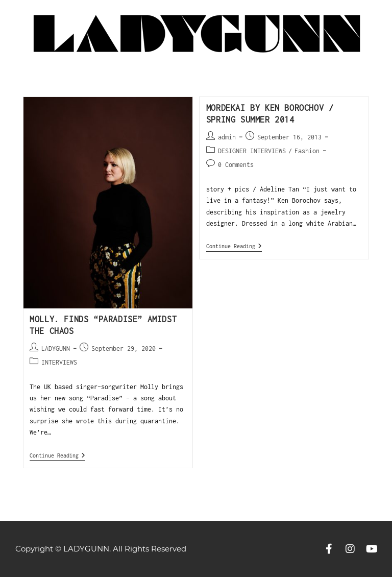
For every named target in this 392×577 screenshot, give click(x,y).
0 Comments (236, 165)
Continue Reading (57, 455)
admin (227, 137)
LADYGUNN (56, 348)
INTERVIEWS (59, 362)
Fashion (307, 151)
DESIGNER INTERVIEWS (252, 151)
